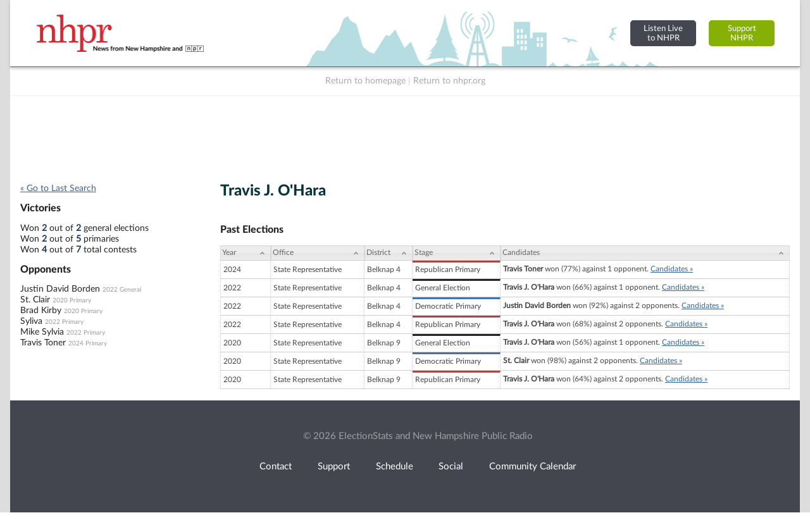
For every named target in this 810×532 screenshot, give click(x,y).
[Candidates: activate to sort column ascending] (645, 253)
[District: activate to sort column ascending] (389, 253)
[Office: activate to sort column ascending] (318, 253)
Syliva (31, 321)
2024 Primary (88, 343)
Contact (276, 467)
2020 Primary (72, 300)
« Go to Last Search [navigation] (58, 189)
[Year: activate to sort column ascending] (246, 253)
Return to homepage (365, 81)
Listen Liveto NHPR (663, 33)
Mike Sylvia (42, 332)
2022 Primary (64, 322)
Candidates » (672, 269)
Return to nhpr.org (449, 81)
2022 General (122, 290)
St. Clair (35, 300)
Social (451, 467)
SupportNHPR (742, 33)
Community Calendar (533, 467)
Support (334, 467)
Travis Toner (43, 343)
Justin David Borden (60, 289)
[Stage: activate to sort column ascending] (457, 253)
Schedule (395, 467)
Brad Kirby (41, 311)
